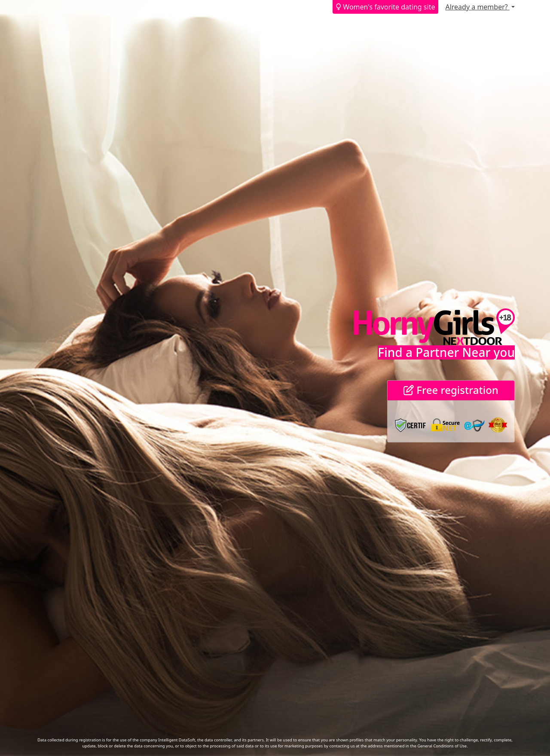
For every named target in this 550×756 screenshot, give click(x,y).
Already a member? (477, 7)
